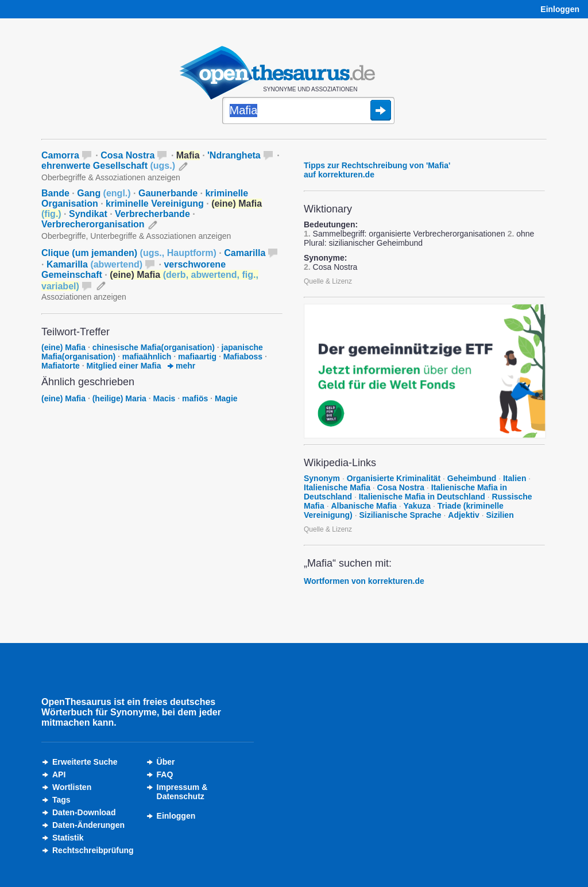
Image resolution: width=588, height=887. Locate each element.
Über (166, 762)
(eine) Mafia (63, 347)
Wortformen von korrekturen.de (364, 581)
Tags (61, 800)
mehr (181, 366)
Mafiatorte (61, 366)
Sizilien (500, 515)
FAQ (165, 774)
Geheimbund (472, 478)
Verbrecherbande (152, 214)
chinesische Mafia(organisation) (154, 347)
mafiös (195, 398)
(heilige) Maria (119, 398)
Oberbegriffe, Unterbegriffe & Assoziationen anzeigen (136, 236)
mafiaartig (197, 357)
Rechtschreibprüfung (93, 850)
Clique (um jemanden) (129, 253)
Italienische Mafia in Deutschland (422, 497)
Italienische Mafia (337, 487)
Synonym (322, 478)
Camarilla (245, 253)
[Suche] (308, 111)
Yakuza (417, 506)
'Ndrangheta (234, 155)
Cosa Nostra (127, 155)
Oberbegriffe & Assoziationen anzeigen (111, 177)
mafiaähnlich (147, 357)
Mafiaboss (243, 357)
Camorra (60, 155)
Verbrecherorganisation (93, 224)
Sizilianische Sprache (400, 515)
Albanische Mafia (363, 506)
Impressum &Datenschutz (182, 792)
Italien (514, 478)
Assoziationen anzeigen (84, 297)
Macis (165, 398)
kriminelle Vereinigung (155, 204)
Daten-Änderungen (88, 825)
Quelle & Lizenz (328, 281)
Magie (226, 398)
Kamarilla (94, 264)
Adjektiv (463, 515)
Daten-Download (84, 812)
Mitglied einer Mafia (124, 366)
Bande (55, 193)
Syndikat (88, 214)
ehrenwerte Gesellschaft (108, 166)
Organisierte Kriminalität (394, 478)
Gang (104, 193)
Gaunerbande (168, 193)
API (59, 774)
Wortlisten (72, 787)
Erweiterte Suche (85, 762)
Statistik (68, 838)
